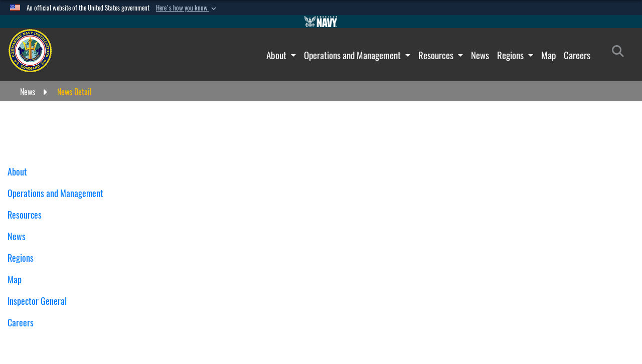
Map (548, 55)
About (277, 55)
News (480, 55)
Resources (437, 55)
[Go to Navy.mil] (321, 22)
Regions (511, 55)
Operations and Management (353, 55)
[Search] (621, 53)
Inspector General (37, 301)
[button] (187, 8)
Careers (577, 55)
